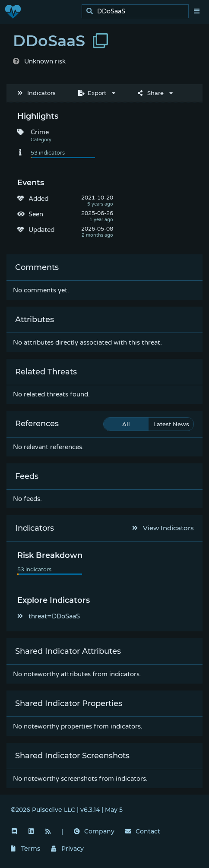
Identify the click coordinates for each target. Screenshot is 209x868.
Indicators (37, 93)
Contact (143, 831)
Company (94, 831)
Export (92, 93)
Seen (36, 214)
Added (38, 199)
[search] (138, 11)
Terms (25, 849)
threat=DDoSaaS (49, 616)
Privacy (67, 849)
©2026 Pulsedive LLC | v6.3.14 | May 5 (67, 810)
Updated (41, 230)
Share (151, 93)
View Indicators (163, 528)
